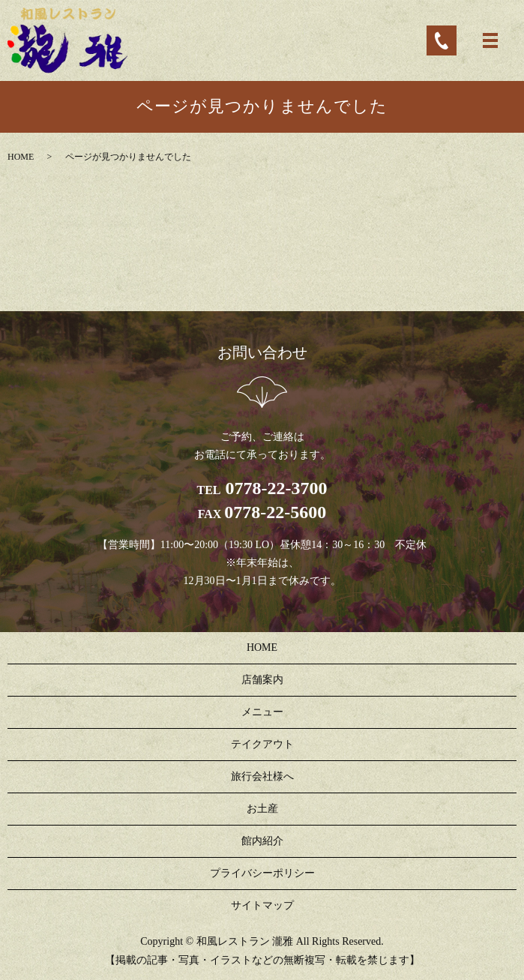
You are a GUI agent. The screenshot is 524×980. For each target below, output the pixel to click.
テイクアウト (262, 744)
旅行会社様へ (262, 776)
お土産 (262, 809)
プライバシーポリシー (262, 873)
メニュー (262, 712)
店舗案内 (262, 680)
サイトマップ (262, 905)
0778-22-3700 (274, 488)
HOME (21, 157)
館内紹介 (262, 841)
